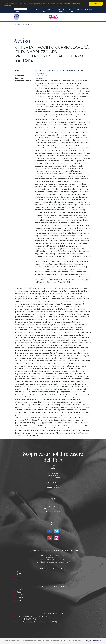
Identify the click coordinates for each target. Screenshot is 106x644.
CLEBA (19, 592)
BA (18, 571)
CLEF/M (20, 597)
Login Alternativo (94, 641)
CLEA (19, 574)
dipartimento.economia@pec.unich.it (55, 562)
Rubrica (79, 9)
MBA (19, 600)
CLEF (19, 580)
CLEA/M (18, 25)
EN (91, 9)
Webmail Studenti (72, 10)
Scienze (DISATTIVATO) (26, 619)
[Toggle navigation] (90, 17)
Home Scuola (36, 10)
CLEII (19, 582)
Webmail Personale (61, 10)
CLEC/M (20, 595)
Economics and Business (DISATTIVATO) (33, 616)
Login (86, 9)
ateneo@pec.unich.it (55, 509)
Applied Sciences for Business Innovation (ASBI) (37, 622)
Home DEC (43, 10)
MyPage (50, 9)
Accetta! (96, 4)
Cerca (17, 11)
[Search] (20, 9)
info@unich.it (55, 506)
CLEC (19, 577)
